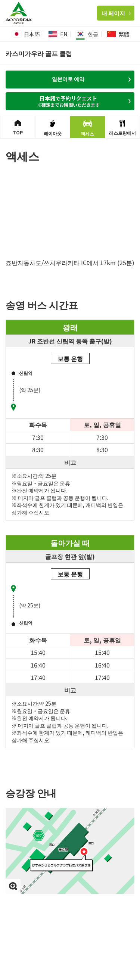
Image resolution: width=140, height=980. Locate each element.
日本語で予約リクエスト (71, 101)
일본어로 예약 (91, 79)
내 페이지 (116, 13)
